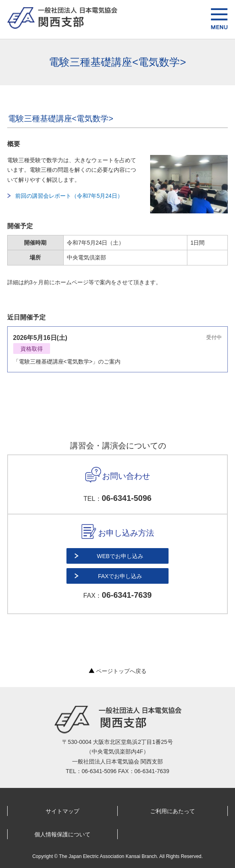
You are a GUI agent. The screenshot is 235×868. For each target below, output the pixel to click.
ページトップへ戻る (118, 671)
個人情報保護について (62, 834)
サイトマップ (62, 811)
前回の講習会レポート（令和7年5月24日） (69, 196)
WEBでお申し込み (120, 556)
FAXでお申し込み (120, 576)
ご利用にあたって (173, 811)
